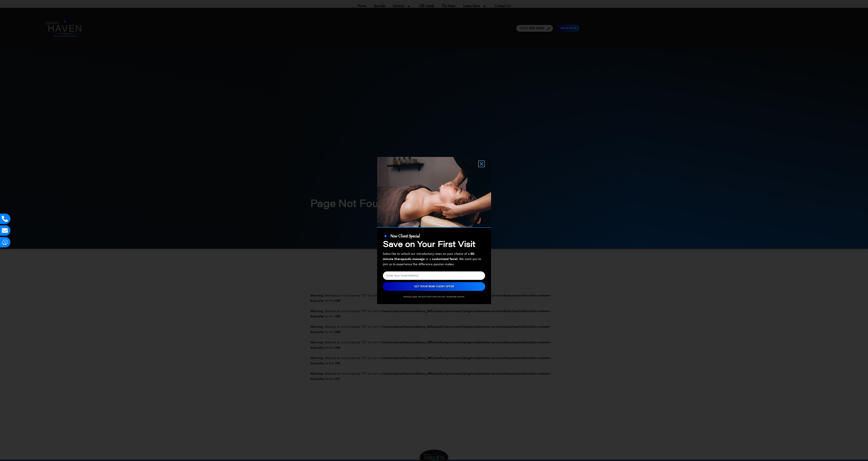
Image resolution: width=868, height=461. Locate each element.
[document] (434, 230)
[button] (482, 164)
